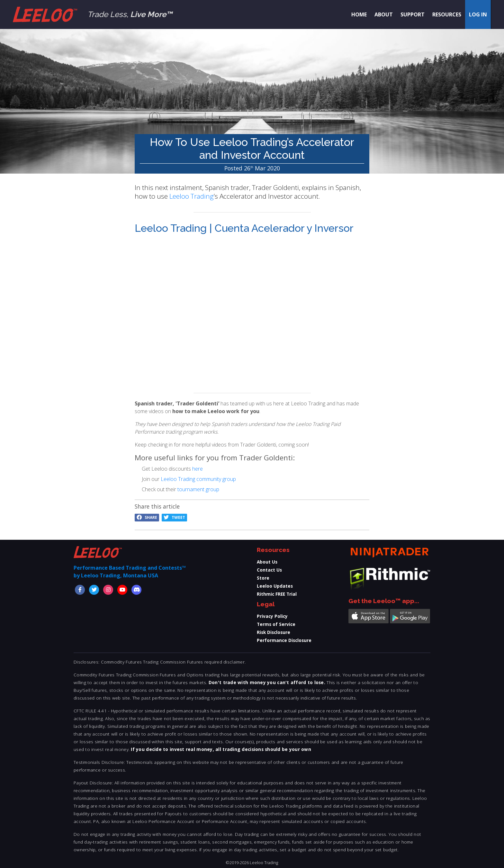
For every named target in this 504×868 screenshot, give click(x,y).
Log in (478, 14)
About (384, 14)
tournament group (198, 489)
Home (359, 14)
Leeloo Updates (275, 586)
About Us (267, 562)
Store (263, 578)
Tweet (174, 517)
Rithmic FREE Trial (277, 594)
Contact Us (269, 570)
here (198, 469)
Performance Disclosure (284, 640)
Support (413, 14)
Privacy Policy (272, 616)
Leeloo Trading (192, 196)
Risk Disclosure (274, 632)
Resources (447, 14)
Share (147, 517)
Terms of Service (276, 624)
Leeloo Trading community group (198, 479)
